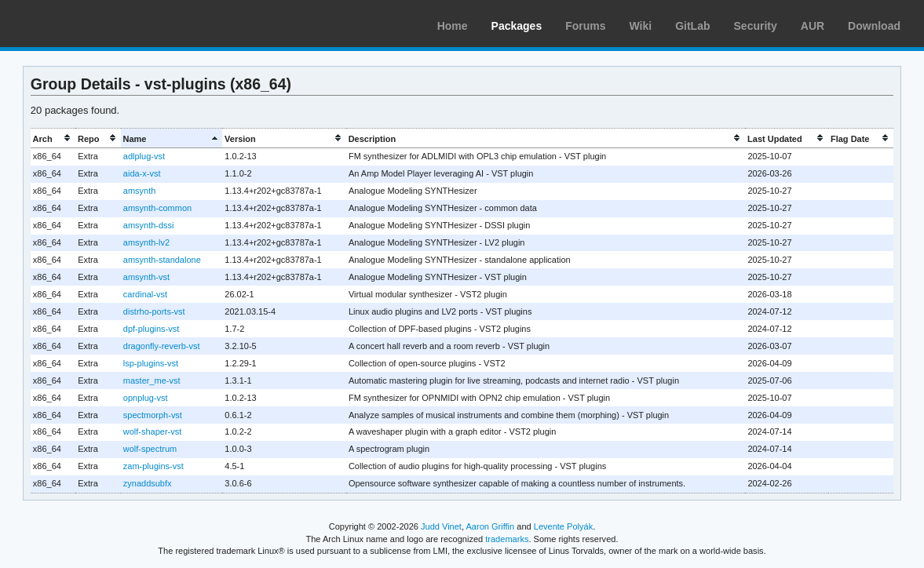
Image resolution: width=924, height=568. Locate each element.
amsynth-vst (146, 277)
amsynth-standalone (162, 260)
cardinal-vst (145, 294)
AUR (813, 26)
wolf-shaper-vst (152, 431)
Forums (585, 26)
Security (756, 26)
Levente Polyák (563, 526)
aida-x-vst (142, 173)
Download (874, 26)
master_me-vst (152, 380)
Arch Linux (86, 24)
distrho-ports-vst (154, 311)
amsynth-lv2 (146, 242)
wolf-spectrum (150, 449)
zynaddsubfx (148, 483)
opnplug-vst (146, 398)
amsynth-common (157, 208)
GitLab (692, 26)
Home (453, 26)
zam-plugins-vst (153, 466)
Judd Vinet (441, 526)
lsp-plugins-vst (151, 363)
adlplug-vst (144, 156)
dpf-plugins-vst (151, 329)
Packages (517, 26)
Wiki (641, 26)
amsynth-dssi (149, 225)
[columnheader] (53, 138)
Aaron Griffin (490, 526)
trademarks (507, 539)
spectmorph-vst (153, 415)
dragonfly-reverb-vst (162, 346)
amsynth (140, 191)
